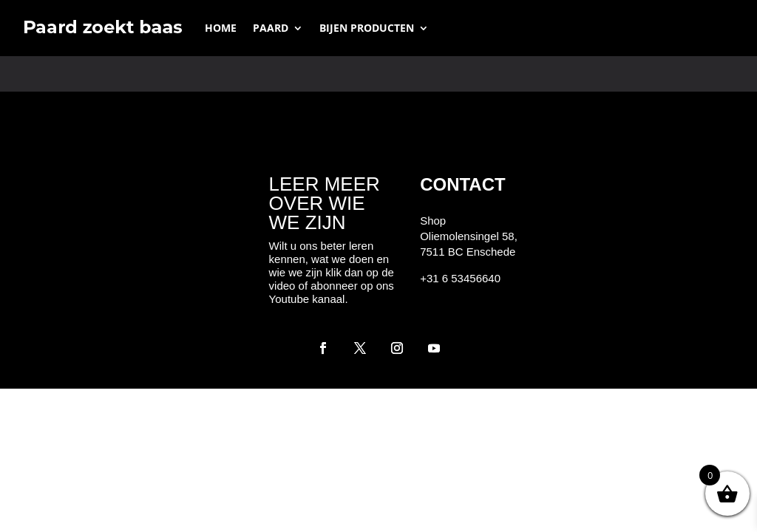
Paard (271, 28)
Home (221, 28)
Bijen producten (367, 28)
